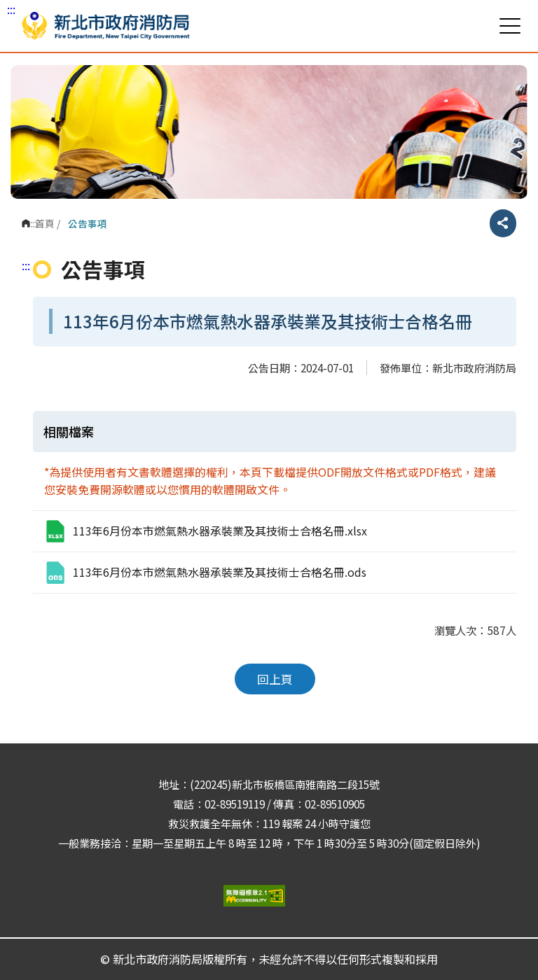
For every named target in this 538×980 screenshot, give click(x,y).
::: (11, 9)
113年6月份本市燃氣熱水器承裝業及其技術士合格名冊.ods (205, 573)
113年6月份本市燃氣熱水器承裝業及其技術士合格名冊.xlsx (205, 531)
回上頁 (275, 679)
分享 (503, 223)
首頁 (45, 223)
